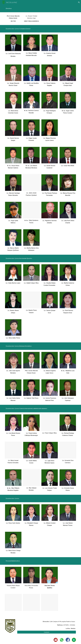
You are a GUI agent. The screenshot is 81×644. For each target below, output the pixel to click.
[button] (79, 2)
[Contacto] (47, 632)
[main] (41, 9)
